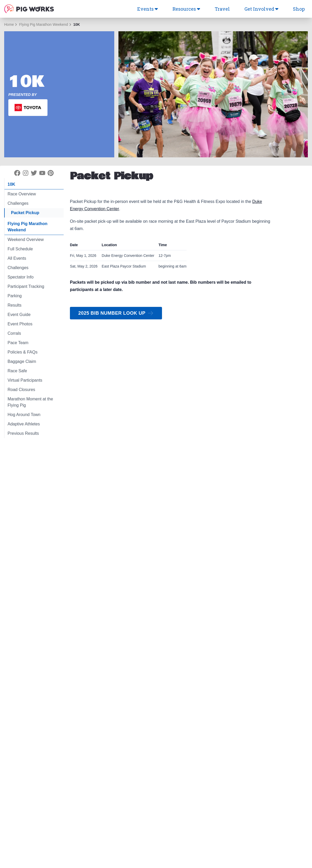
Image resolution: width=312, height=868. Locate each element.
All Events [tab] (17, 258)
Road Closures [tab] (21, 390)
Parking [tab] (15, 296)
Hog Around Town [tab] (24, 415)
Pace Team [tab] (18, 343)
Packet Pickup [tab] (25, 213)
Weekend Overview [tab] (26, 240)
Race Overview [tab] (22, 194)
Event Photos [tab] (20, 324)
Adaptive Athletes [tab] (24, 424)
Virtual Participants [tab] (25, 380)
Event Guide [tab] (19, 315)
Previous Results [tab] (23, 433)
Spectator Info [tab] (21, 277)
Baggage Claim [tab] (22, 361)
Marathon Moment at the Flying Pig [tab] (30, 402)
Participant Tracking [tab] (26, 286)
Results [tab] (14, 305)
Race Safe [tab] (17, 371)
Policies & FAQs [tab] (23, 352)
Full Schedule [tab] (20, 249)
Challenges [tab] (18, 203)
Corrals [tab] (14, 333)
